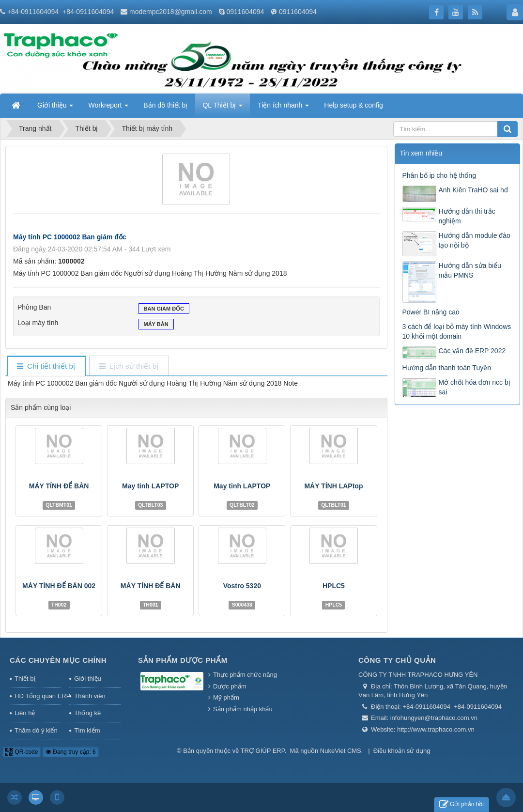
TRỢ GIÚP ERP (263, 751)
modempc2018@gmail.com (171, 12)
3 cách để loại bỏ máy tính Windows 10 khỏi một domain (457, 331)
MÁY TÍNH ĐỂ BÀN (59, 486)
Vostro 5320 (242, 586)
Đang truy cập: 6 (71, 752)
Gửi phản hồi (461, 804)
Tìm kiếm (87, 730)
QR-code (22, 752)
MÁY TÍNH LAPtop (333, 486)
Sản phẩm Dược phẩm (183, 660)
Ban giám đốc (164, 310)
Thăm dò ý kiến (36, 730)
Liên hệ (25, 713)
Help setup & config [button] (353, 105)
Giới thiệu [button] (55, 108)
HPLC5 (334, 586)
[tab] (46, 367)
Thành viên (90, 696)
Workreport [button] (108, 108)
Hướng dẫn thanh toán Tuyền (447, 368)
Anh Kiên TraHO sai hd (473, 190)
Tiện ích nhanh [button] (283, 108)
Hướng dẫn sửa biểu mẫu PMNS (470, 270)
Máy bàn (156, 325)
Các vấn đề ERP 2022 (472, 351)
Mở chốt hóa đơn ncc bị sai (475, 387)
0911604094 (245, 12)
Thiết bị (25, 679)
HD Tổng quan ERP (38, 696)
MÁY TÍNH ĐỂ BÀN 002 (59, 586)
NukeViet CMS (341, 751)
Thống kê (87, 713)
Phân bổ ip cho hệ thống (439, 175)
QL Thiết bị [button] (223, 108)
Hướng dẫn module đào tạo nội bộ (475, 240)
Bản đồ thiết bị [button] (165, 105)
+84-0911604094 (33, 12)
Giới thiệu (87, 679)
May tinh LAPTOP (150, 486)
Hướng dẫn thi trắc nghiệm (467, 216)
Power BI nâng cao (431, 312)
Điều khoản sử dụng (402, 751)
